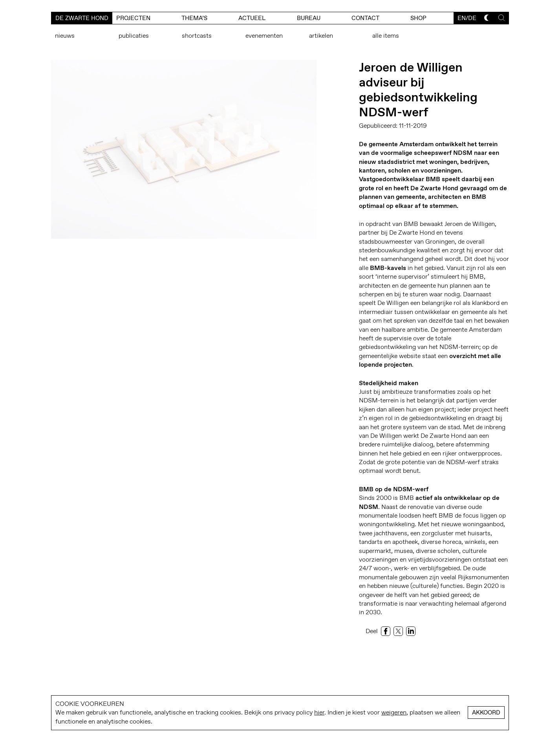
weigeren (394, 712)
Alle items (386, 36)
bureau (309, 18)
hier (319, 712)
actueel (252, 18)
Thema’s (194, 18)
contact (365, 18)
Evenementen (264, 36)
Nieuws (65, 36)
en (462, 18)
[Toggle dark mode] (487, 18)
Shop (418, 18)
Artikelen (321, 36)
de (472, 18)
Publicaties (134, 36)
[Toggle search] (501, 18)
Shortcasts (197, 36)
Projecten (133, 18)
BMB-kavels (388, 268)
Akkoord (486, 713)
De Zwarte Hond (82, 18)
